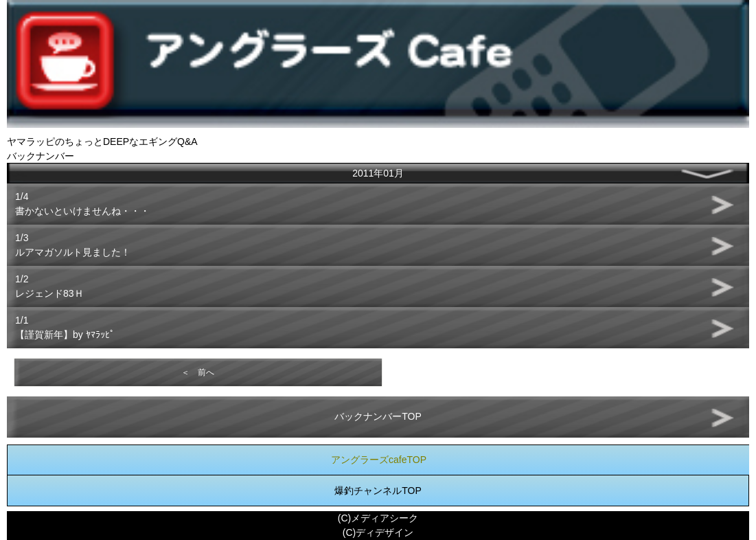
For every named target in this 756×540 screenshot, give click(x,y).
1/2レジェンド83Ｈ (49, 286)
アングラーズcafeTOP (379, 460)
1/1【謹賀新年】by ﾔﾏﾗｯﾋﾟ (65, 327)
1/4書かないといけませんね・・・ (82, 204)
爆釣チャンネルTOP (378, 491)
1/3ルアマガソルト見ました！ (73, 245)
